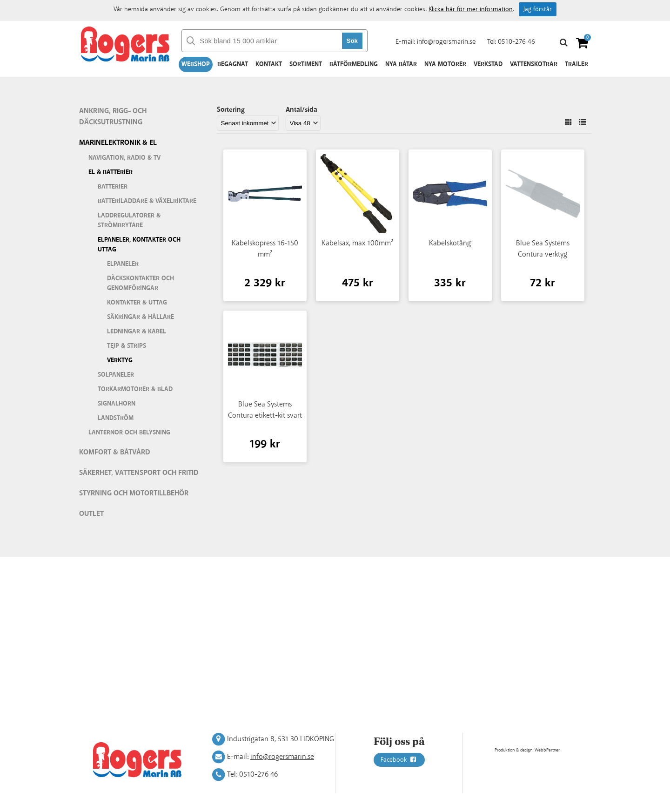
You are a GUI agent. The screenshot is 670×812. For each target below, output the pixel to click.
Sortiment (306, 64)
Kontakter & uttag (137, 303)
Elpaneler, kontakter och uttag (139, 245)
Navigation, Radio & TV (124, 158)
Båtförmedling (354, 64)
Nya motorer (445, 64)
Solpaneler (116, 375)
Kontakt (269, 64)
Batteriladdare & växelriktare (147, 201)
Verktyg (120, 360)
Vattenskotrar (534, 64)
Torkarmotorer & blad (135, 389)
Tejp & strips (127, 346)
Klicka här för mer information (471, 9)
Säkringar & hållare (141, 317)
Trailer (576, 64)
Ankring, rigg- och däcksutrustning (113, 117)
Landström (116, 418)
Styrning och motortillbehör (134, 493)
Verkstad (488, 64)
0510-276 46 (516, 42)
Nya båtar (401, 64)
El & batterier (111, 172)
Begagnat (233, 64)
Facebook (399, 760)
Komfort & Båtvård (115, 452)
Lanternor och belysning (129, 433)
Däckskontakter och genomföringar (141, 283)
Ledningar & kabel (137, 332)
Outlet (91, 514)
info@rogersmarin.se (446, 42)
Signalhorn (117, 404)
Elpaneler (123, 264)
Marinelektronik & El (118, 143)
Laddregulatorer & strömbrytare (129, 220)
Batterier (113, 187)
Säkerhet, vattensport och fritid (139, 473)
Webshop (196, 64)
